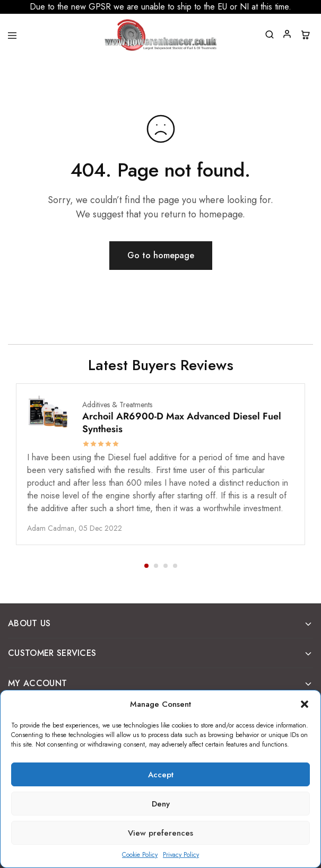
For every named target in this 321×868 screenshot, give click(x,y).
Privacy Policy (181, 855)
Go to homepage (161, 255)
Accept (161, 775)
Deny (161, 804)
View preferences (160, 833)
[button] (305, 704)
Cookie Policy (140, 855)
